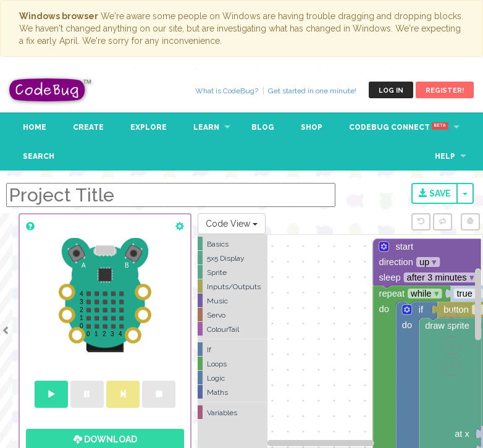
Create (88, 127)
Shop (312, 127)
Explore (149, 127)
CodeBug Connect (399, 127)
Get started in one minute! (312, 91)
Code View (232, 224)
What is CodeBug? (227, 91)
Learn (206, 127)
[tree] (233, 328)
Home (35, 127)
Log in (391, 91)
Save (435, 193)
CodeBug (51, 90)
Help (445, 156)
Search (39, 156)
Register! (445, 91)
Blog (263, 127)
